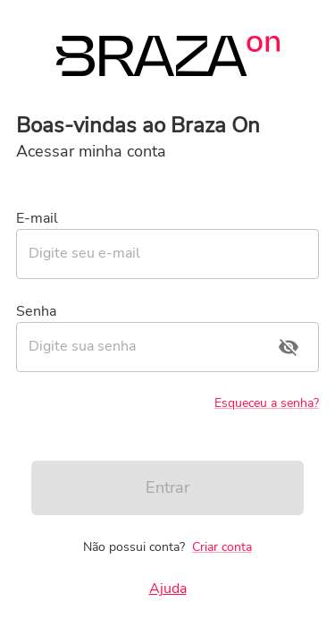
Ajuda (168, 589)
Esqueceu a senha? (267, 403)
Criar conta (222, 547)
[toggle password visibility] (289, 347)
